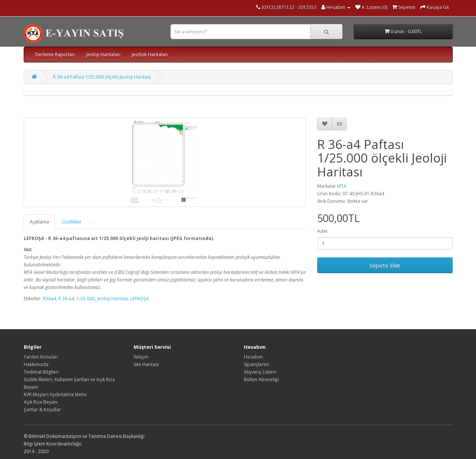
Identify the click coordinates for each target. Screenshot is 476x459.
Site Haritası (146, 364)
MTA (342, 186)
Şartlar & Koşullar (42, 410)
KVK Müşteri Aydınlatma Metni (55, 394)
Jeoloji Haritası (113, 299)
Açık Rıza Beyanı (41, 402)
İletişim (141, 357)
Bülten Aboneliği (261, 379)
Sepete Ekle (385, 265)
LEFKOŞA (140, 299)
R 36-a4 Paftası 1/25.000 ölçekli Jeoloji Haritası (102, 77)
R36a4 (49, 299)
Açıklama (39, 222)
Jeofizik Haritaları (150, 54)
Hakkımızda (36, 364)
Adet (322, 231)
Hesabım (253, 357)
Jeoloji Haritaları (103, 54)
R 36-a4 (66, 299)
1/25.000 (86, 299)
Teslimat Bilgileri (41, 372)
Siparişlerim (256, 364)
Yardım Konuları (41, 357)
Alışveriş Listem (260, 372)
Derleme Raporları (55, 54)
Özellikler (72, 222)
